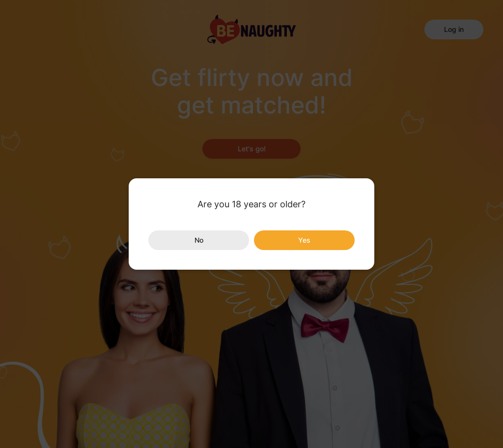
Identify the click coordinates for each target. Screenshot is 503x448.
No (199, 240)
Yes (304, 240)
